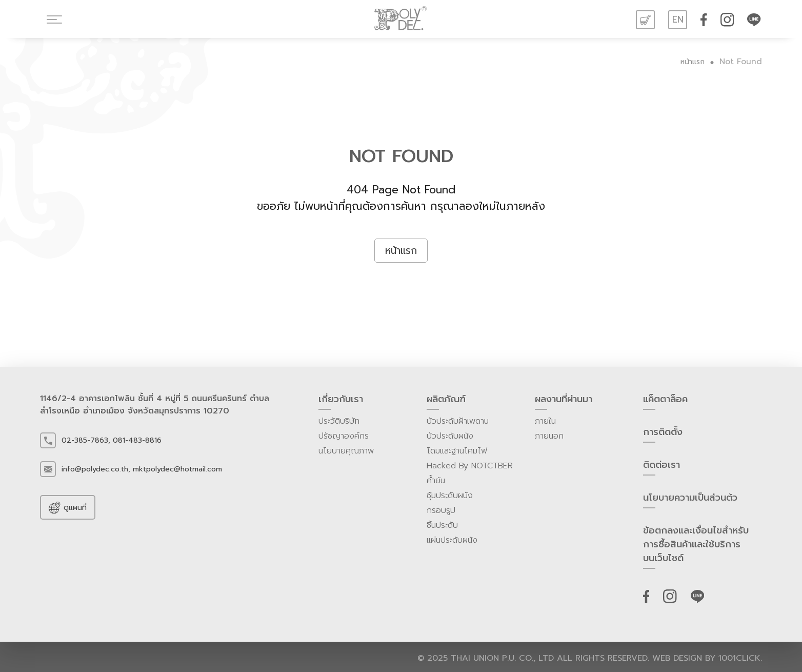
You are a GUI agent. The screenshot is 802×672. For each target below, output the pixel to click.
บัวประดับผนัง (450, 436)
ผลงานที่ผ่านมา (564, 401)
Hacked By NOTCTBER (470, 466)
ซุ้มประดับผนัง (450, 496)
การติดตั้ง (663, 434)
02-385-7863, (86, 440)
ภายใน (545, 421)
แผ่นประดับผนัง (452, 540)
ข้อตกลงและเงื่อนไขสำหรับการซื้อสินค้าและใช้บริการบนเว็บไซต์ (696, 546)
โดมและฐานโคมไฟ (457, 451)
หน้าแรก (693, 62)
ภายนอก (549, 436)
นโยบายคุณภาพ (346, 451)
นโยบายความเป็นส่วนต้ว (690, 500)
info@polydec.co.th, (96, 469)
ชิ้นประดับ (442, 525)
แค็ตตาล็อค (665, 401)
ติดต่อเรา (661, 467)
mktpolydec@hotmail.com (177, 469)
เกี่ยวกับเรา (341, 401)
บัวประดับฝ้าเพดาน (458, 421)
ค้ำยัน (436, 481)
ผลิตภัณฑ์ (446, 401)
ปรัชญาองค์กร (344, 436)
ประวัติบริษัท (339, 421)
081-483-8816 (137, 440)
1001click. (740, 658)
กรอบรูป (441, 510)
